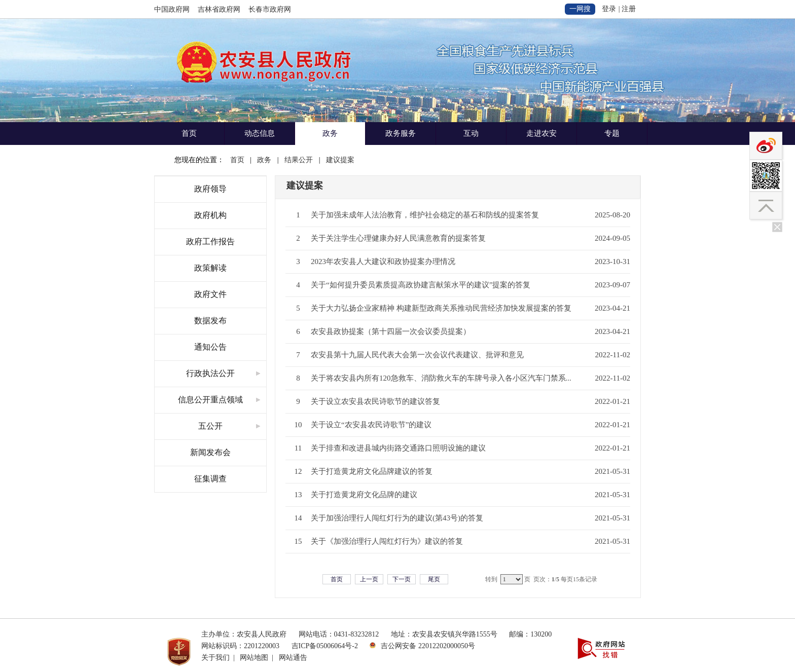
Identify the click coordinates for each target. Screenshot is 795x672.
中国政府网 (172, 9)
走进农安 (541, 133)
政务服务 (401, 133)
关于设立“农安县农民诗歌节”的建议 (371, 425)
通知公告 (210, 347)
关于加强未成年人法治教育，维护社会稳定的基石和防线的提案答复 (425, 215)
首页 (189, 133)
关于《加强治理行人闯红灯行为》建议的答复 (387, 541)
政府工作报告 (210, 241)
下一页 (402, 579)
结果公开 (299, 160)
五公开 (210, 426)
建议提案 (340, 160)
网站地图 (254, 658)
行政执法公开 (210, 373)
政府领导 (210, 189)
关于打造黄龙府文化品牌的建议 (364, 495)
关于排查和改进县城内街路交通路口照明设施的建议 (398, 448)
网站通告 (293, 658)
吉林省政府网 (219, 9)
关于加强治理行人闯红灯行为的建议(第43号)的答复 (397, 518)
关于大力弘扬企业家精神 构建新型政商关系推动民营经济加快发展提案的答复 (441, 308)
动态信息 (260, 133)
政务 (330, 133)
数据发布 (210, 321)
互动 (471, 133)
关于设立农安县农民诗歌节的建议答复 (375, 401)
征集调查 (210, 479)
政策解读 (210, 268)
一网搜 (580, 9)
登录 (609, 9)
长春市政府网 (270, 9)
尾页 (434, 579)
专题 (612, 133)
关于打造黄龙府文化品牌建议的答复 (372, 471)
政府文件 (210, 294)
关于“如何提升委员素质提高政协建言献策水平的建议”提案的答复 (421, 285)
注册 (629, 9)
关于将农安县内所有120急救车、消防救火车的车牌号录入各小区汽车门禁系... (441, 378)
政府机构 (210, 215)
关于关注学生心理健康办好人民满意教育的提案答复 (398, 238)
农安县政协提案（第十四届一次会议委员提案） (391, 331)
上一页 (369, 579)
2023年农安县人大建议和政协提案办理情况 (383, 262)
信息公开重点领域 (210, 400)
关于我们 (215, 658)
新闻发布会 (210, 452)
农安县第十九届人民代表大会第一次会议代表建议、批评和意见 (417, 355)
